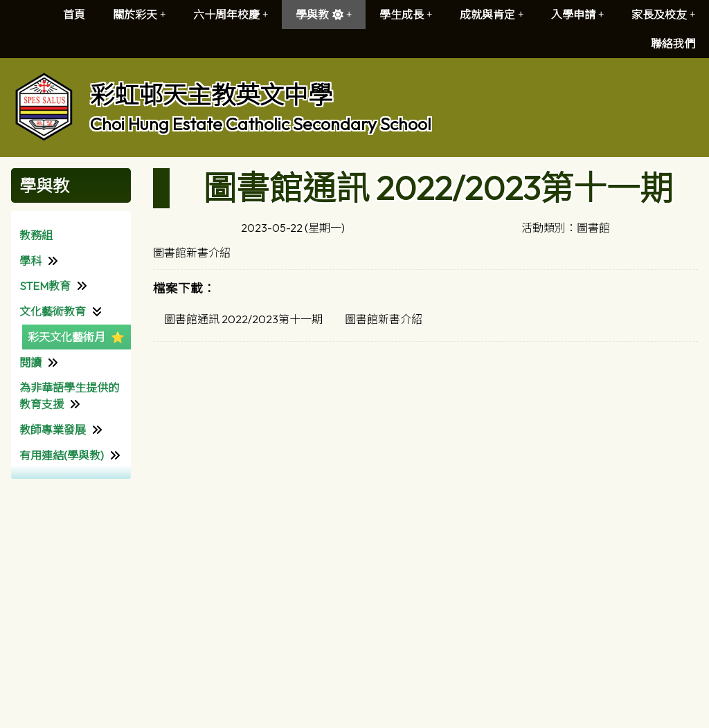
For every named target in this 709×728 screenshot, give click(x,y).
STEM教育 (45, 286)
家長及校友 (663, 15)
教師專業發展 (53, 430)
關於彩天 (139, 15)
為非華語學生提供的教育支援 (69, 396)
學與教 (324, 15)
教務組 (36, 235)
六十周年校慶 (231, 15)
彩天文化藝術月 (66, 337)
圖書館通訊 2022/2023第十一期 (243, 319)
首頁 (74, 15)
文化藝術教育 (53, 311)
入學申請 (577, 15)
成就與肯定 (492, 15)
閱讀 (30, 363)
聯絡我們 (673, 44)
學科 (30, 261)
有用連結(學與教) (62, 455)
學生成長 (406, 15)
